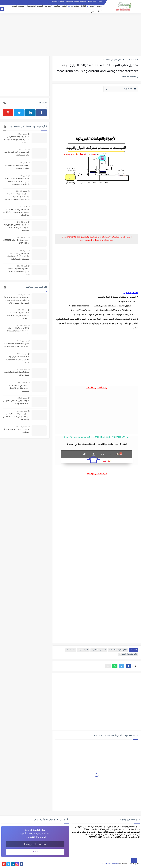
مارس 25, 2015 (22, 354)
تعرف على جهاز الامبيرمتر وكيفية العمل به (17, 431)
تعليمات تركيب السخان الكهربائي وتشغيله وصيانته (16, 402)
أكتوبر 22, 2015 (22, 206)
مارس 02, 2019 (22, 222)
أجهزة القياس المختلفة (114, 60)
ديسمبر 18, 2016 (22, 191)
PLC (100, 12)
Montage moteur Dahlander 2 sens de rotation (17, 167)
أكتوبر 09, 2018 (22, 176)
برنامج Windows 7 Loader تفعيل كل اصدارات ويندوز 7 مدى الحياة (17, 345)
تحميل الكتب (96, 6)
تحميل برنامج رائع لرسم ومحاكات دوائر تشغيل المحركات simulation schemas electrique (16, 197)
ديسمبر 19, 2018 (22, 341)
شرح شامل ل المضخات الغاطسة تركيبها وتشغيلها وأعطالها (18, 316)
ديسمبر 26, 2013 (22, 427)
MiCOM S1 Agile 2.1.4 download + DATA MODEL (16, 242)
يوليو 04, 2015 (23, 382)
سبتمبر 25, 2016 (22, 295)
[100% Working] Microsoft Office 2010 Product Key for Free (18, 272)
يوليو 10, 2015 (23, 310)
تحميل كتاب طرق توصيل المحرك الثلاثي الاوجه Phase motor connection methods (17, 182)
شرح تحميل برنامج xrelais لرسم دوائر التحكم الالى (17, 154)
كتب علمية (71, 650)
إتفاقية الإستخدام (58, 1)
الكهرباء (48, 6)
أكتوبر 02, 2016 (22, 163)
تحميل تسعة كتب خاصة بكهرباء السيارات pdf (17, 374)
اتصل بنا (83, 1)
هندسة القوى (18, 6)
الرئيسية (133, 60)
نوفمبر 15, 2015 (22, 134)
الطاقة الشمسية (35, 6)
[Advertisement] (70, 35)
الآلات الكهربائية (78, 6)
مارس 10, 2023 (22, 237)
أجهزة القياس (61, 6)
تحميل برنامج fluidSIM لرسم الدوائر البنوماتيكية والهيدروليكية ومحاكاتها (17, 140)
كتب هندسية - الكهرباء (128, 654)
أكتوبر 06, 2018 (22, 266)
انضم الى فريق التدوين (95, 1)
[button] (128, 666)
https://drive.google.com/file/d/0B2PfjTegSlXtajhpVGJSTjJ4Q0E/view (96, 438)
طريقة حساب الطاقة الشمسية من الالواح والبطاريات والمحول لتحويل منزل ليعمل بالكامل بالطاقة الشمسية (17, 301)
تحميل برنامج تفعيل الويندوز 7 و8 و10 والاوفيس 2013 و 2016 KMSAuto (17, 228)
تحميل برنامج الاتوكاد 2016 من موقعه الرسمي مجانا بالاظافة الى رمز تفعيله (16, 213)
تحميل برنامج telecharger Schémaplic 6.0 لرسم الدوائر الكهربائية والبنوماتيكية (18, 256)
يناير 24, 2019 (23, 251)
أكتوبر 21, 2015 (22, 369)
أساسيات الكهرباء (99, 650)
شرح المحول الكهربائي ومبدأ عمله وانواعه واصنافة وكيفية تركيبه (18, 360)
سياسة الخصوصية (72, 1)
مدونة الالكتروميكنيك (110, 864)
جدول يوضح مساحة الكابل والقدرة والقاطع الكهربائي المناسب (19, 388)
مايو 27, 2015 (23, 149)
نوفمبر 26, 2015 (22, 398)
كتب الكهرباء (83, 650)
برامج (94, 12)
